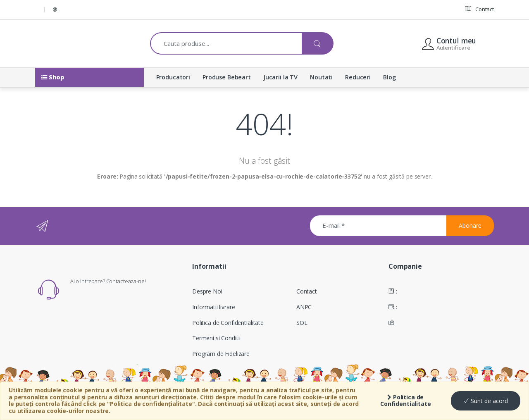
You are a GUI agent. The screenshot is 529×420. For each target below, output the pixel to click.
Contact (479, 9)
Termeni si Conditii (216, 338)
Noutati (321, 77)
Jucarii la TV (280, 77)
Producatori (173, 77)
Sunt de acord (486, 401)
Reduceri (358, 77)
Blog (389, 77)
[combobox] (226, 43)
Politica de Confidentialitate (406, 401)
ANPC (304, 307)
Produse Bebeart (227, 77)
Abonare (470, 226)
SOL (302, 323)
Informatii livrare (213, 307)
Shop (53, 77)
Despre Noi (207, 291)
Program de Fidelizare (221, 354)
